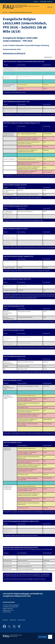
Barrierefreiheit (21, 620)
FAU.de (35, 2)
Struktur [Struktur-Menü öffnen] (43, 2)
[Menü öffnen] (50, 7)
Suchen (49, 2)
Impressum (6, 620)
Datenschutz (13, 620)
